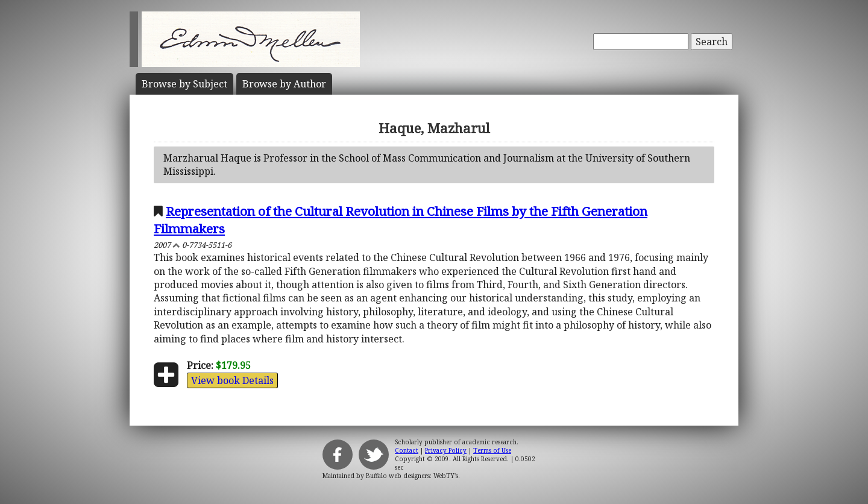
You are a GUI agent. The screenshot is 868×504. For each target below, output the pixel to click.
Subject (184, 84)
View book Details (232, 380)
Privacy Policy (446, 450)
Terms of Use (492, 450)
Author (284, 84)
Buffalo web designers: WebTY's (412, 476)
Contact (407, 450)
